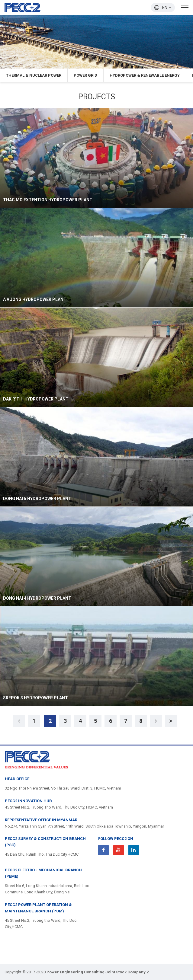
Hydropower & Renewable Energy (145, 75)
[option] (96, 42)
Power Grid (85, 75)
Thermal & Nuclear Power (34, 75)
